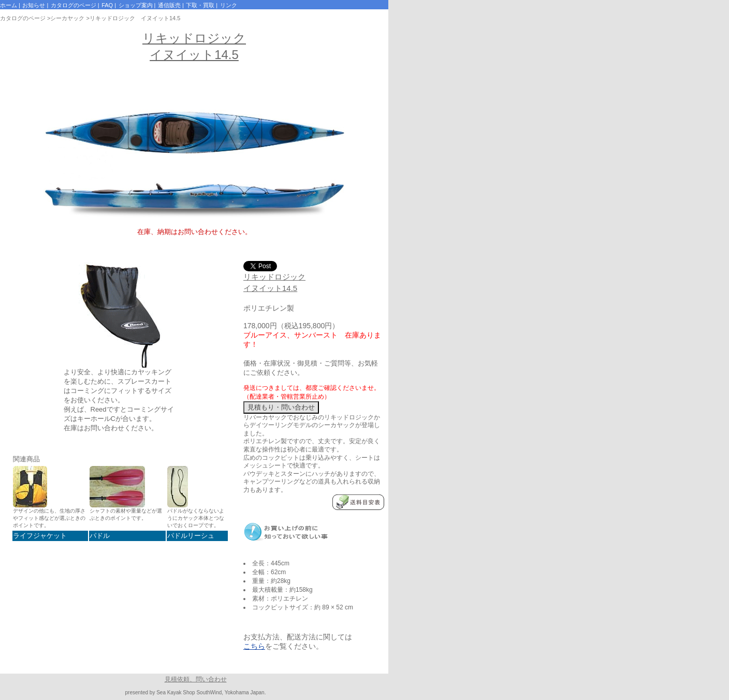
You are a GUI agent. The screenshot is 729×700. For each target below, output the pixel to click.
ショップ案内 (136, 5)
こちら (254, 646)
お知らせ (34, 5)
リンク (229, 5)
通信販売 (169, 5)
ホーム (9, 5)
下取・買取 (200, 5)
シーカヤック (67, 18)
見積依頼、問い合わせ (196, 679)
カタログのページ (74, 5)
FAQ (107, 5)
